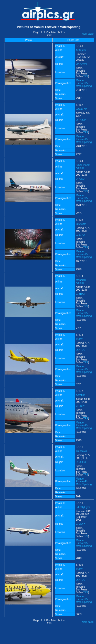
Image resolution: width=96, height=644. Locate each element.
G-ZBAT (80, 294)
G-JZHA (80, 235)
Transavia (81, 451)
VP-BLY (80, 406)
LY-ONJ (80, 179)
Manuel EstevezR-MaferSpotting (84, 83)
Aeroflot (80, 395)
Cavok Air (81, 109)
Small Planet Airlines (83, 166)
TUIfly (79, 339)
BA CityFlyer (83, 507)
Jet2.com (81, 224)
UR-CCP (81, 120)
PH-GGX (81, 462)
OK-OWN (81, 64)
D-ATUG (81, 350)
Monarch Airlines (81, 281)
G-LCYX (81, 524)
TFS (86, 76)
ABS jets (81, 50)
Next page (88, 34)
